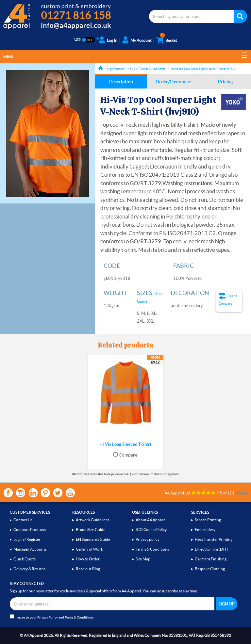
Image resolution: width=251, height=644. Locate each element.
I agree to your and (52, 617)
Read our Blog (88, 569)
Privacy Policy (48, 617)
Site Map (143, 559)
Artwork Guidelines (92, 520)
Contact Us (23, 520)
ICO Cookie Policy (151, 530)
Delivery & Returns (29, 569)
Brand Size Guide (91, 530)
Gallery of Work (89, 549)
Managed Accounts (30, 549)
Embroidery (205, 530)
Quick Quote (25, 559)
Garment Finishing (211, 559)
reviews (241, 493)
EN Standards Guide (93, 539)
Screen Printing (208, 520)
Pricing (225, 82)
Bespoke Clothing (210, 569)
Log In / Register (27, 539)
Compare (128, 455)
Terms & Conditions (152, 549)
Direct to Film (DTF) (212, 549)
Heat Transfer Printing (214, 539)
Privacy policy (148, 539)
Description (121, 82)
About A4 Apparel (151, 520)
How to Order (88, 559)
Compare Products (30, 530)
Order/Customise (173, 82)
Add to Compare (228, 300)
